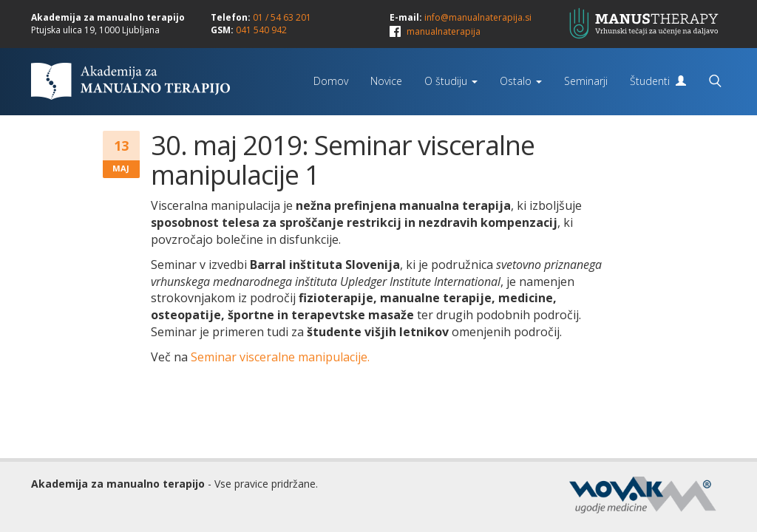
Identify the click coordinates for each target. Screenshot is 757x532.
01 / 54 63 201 (282, 17)
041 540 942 (261, 30)
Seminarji (586, 81)
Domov (331, 81)
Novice (386, 81)
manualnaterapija (444, 31)
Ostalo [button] (521, 81)
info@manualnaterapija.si (478, 17)
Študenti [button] (658, 81)
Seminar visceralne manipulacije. (280, 357)
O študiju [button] (451, 81)
